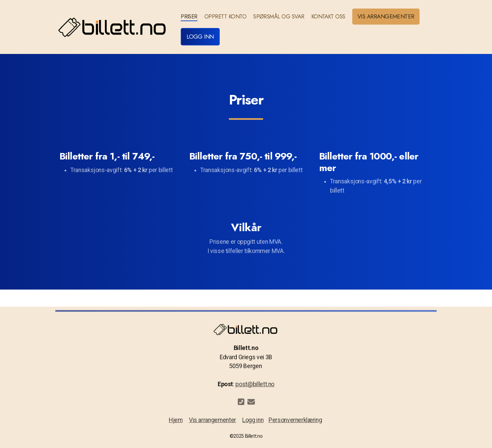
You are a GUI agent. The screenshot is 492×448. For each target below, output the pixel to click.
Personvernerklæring (295, 420)
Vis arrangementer (213, 420)
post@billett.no (255, 384)
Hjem (176, 420)
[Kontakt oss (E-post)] (251, 402)
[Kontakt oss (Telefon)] (241, 402)
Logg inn (253, 420)
